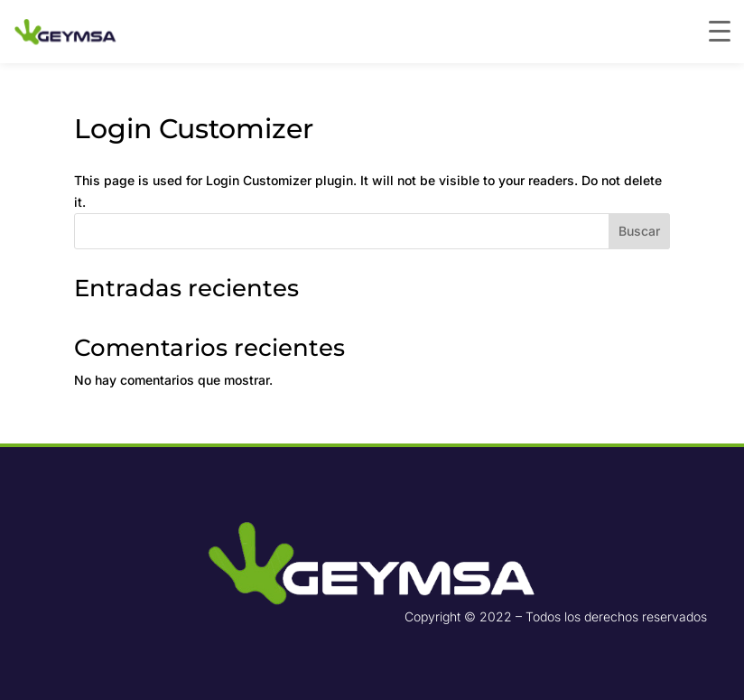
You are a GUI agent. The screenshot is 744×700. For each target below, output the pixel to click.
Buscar (639, 231)
